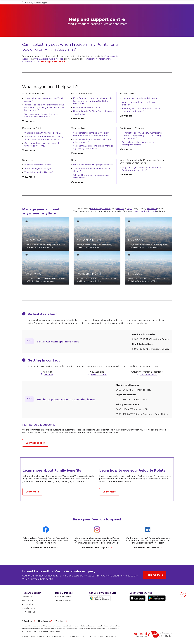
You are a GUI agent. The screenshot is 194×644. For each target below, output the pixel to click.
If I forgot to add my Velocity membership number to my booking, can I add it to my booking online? (44, 107)
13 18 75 (47, 375)
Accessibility (27, 604)
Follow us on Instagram (97, 548)
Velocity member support (37, 2)
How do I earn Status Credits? (87, 107)
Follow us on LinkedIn (148, 548)
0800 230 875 (97, 375)
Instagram (45, 621)
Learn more (32, 492)
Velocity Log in (28, 608)
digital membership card (144, 211)
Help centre (27, 601)
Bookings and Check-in (55, 62)
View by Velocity (63, 597)
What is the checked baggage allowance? (93, 165)
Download (152, 209)
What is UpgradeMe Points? (38, 165)
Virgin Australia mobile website (49, 59)
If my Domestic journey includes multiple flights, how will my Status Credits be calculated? (93, 101)
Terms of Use (91, 636)
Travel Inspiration (63, 601)
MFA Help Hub (29, 612)
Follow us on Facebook (46, 548)
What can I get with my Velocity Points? (43, 133)
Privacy (101, 636)
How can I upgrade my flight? (38, 169)
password (119, 209)
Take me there (155, 575)
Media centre (111, 636)
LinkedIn (61, 621)
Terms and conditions (75, 636)
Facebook (28, 621)
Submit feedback (35, 443)
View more (29, 121)
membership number (100, 209)
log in (130, 209)
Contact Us (27, 597)
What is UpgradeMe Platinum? (39, 172)
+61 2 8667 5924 (147, 375)
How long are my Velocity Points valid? (140, 98)
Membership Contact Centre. (97, 59)
